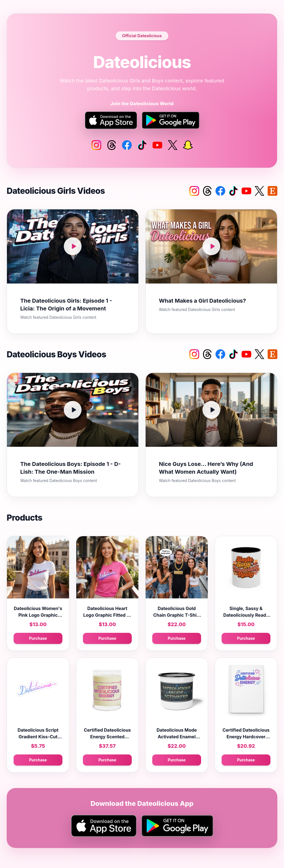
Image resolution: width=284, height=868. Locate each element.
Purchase (38, 638)
